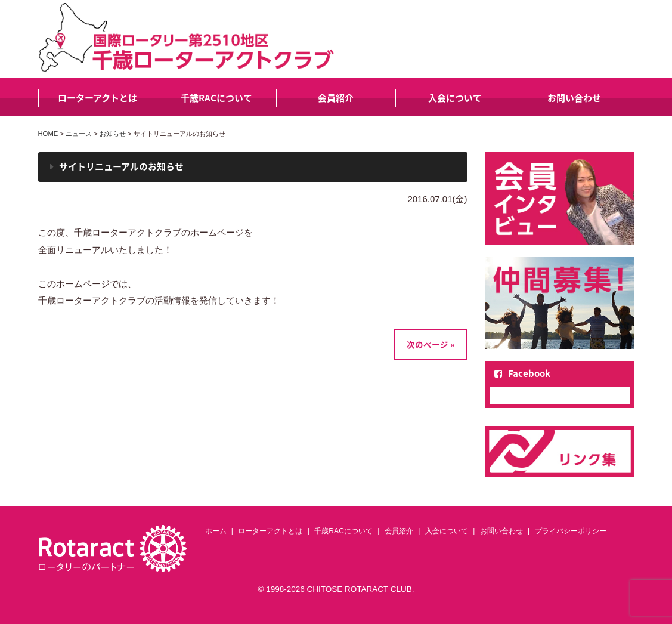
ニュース (79, 134)
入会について (455, 98)
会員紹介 (336, 98)
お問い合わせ (574, 98)
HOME (48, 134)
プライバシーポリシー (571, 531)
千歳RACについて (216, 98)
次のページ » (431, 344)
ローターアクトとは (97, 98)
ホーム (216, 531)
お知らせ (113, 134)
